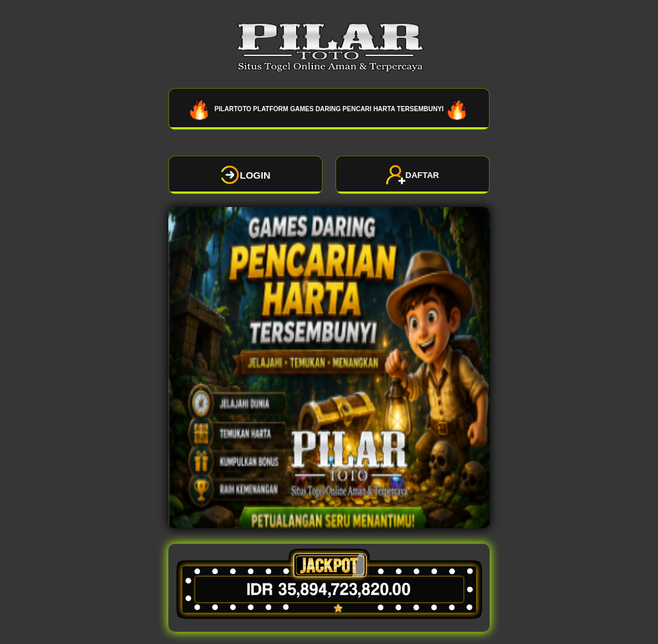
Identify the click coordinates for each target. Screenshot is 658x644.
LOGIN (245, 175)
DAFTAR (413, 175)
